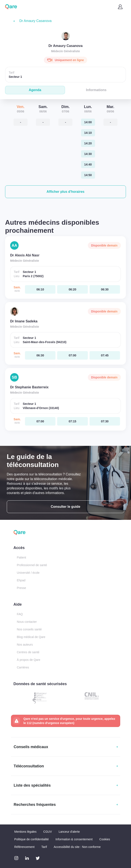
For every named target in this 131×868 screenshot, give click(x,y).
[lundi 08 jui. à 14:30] (88, 154)
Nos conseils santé (29, 629)
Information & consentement (74, 839)
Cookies (105, 839)
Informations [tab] (96, 90)
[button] (65, 192)
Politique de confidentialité (32, 839)
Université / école (28, 573)
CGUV (48, 832)
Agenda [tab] (35, 90)
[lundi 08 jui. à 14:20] (88, 143)
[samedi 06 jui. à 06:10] (40, 289)
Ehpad (21, 580)
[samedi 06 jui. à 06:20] (72, 289)
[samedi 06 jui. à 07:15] (72, 421)
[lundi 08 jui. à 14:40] (88, 164)
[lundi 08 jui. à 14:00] (88, 122)
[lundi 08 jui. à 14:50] (88, 175)
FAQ (20, 614)
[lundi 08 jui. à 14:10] (88, 133)
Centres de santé (28, 652)
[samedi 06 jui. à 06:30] (105, 289)
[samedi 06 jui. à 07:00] (72, 355)
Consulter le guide (66, 507)
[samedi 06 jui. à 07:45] (105, 355)
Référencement (25, 847)
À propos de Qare (29, 660)
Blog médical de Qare (31, 637)
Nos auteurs (25, 645)
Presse (22, 588)
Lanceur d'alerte (69, 832)
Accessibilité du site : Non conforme (77, 847)
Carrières (23, 667)
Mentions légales (26, 832)
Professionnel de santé (32, 565)
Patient (22, 557)
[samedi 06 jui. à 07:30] (105, 421)
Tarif (44, 847)
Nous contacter (27, 622)
